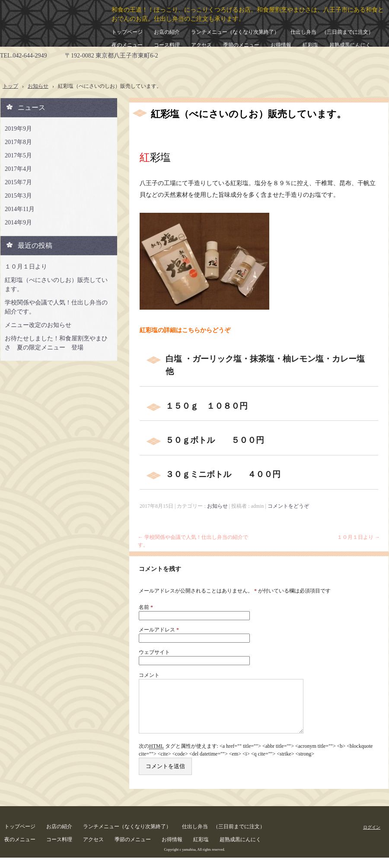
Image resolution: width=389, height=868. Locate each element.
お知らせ (217, 506)
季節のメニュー (241, 45)
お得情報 (281, 45)
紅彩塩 (310, 45)
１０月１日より (359, 537)
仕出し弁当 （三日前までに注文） (332, 32)
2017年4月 (18, 169)
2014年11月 (20, 209)
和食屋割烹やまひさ (46, 23)
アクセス (201, 45)
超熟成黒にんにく (350, 45)
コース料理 (167, 45)
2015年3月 (18, 196)
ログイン (372, 838)
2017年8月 (18, 142)
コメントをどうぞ (288, 506)
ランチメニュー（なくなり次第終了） (235, 32)
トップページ (127, 32)
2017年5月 (18, 155)
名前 (146, 607)
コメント (149, 675)
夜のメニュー (127, 45)
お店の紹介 (167, 32)
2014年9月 (18, 223)
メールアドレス (159, 630)
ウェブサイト (154, 652)
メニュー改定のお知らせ (38, 325)
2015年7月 (18, 182)
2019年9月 (18, 129)
